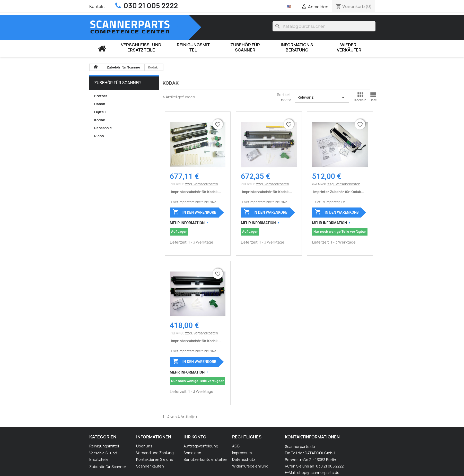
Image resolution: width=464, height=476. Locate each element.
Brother (101, 96)
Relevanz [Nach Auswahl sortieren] (322, 97)
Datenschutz (244, 459)
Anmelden (192, 453)
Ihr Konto (195, 437)
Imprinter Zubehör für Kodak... (339, 192)
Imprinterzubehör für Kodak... (196, 192)
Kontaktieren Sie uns (155, 459)
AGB (236, 446)
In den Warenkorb (194, 212)
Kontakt (97, 6)
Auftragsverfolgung (201, 446)
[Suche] (324, 26)
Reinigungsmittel (193, 47)
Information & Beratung (297, 47)
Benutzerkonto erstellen (205, 459)
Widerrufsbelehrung (250, 466)
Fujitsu (100, 112)
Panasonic (103, 128)
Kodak (99, 120)
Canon (100, 104)
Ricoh (99, 136)
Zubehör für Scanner (245, 47)
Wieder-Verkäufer (349, 47)
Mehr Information (187, 223)
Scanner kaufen (150, 466)
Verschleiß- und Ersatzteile (141, 47)
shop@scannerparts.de (318, 473)
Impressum (242, 453)
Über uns (144, 446)
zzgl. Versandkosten (202, 184)
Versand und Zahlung (155, 453)
